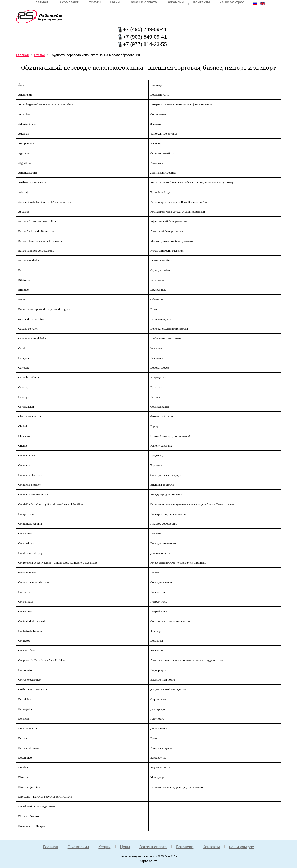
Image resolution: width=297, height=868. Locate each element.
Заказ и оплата (143, 2)
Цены (115, 2)
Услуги (94, 2)
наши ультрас (233, 2)
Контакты (202, 2)
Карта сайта (148, 861)
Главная (39, 2)
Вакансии (176, 2)
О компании (68, 2)
